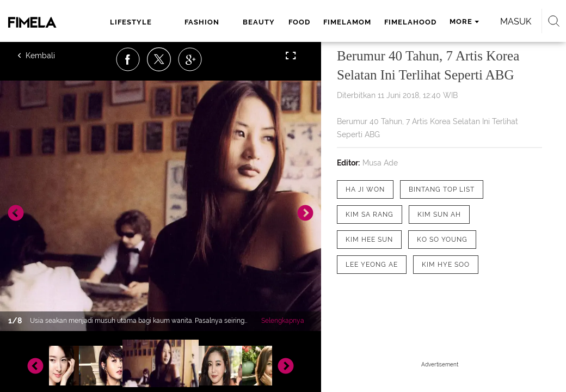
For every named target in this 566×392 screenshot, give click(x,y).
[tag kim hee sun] (369, 240)
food (299, 22)
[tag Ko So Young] (442, 240)
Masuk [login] (516, 22)
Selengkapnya (283, 321)
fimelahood (410, 22)
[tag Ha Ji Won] (365, 189)
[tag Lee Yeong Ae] (372, 265)
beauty (259, 22)
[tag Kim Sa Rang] (370, 215)
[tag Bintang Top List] (442, 189)
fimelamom (347, 22)
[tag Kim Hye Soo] (446, 265)
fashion (202, 22)
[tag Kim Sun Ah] (439, 215)
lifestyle (131, 22)
